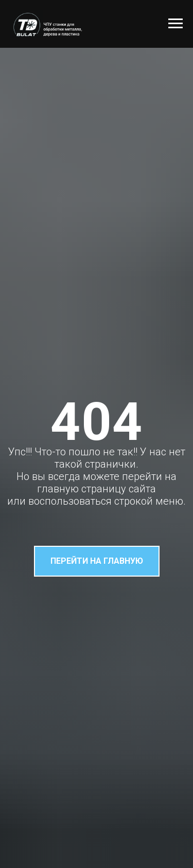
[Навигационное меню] (176, 24)
